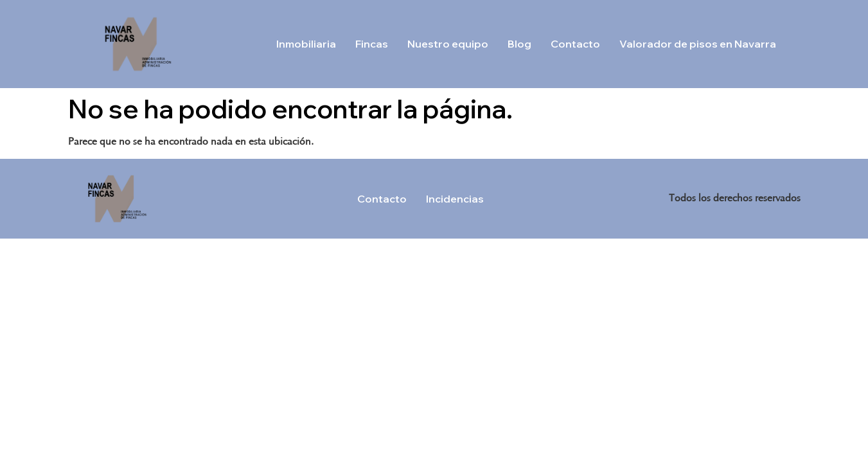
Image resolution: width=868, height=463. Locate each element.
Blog (519, 44)
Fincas (372, 44)
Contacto (575, 44)
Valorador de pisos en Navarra (698, 44)
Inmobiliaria (306, 44)
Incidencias (455, 199)
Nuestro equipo (448, 44)
